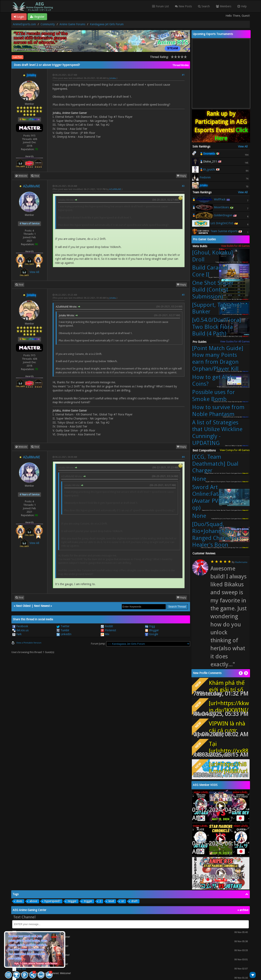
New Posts (183, 6)
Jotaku (113, 78)
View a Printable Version (29, 643)
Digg (150, 626)
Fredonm (205, 177)
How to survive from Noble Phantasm (218, 411)
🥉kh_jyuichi (207, 169)
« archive (243, 910)
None (199, 479)
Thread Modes (180, 65)
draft (134, 901)
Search (204, 6)
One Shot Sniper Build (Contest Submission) (213, 290)
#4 (183, 457)
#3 (183, 295)
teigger (72, 901)
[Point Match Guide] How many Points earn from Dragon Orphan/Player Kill (218, 358)
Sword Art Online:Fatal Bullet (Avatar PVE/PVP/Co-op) (218, 497)
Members (224, 6)
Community (48, 24)
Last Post (18, 57)
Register (37, 17)
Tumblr (63, 630)
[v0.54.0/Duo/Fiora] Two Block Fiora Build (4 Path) (217, 327)
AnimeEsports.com (24, 24)
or (123, 901)
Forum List (160, 6)
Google (152, 634)
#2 (183, 186)
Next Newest (42, 606)
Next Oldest (23, 606)
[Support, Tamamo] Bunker (217, 308)
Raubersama (241, 562)
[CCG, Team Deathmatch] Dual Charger (215, 464)
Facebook (20, 626)
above (33, 901)
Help (242, 6)
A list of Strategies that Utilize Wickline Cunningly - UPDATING (217, 433)
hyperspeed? (52, 901)
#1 (183, 75)
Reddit (107, 626)
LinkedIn (64, 634)
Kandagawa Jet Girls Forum (107, 24)
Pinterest (108, 630)
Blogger (152, 630)
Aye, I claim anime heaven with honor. (36, 963)
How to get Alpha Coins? (214, 381)
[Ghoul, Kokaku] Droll (212, 256)
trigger (88, 901)
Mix (105, 634)
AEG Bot (21, 969)
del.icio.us (20, 630)
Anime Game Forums (72, 24)
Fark (17, 634)
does (19, 901)
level (111, 901)
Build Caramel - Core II (212, 271)
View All (34, 272)
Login (19, 17)
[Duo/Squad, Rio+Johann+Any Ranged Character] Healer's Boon (216, 534)
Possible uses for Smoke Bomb (213, 396)
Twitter (63, 626)
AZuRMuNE (32, 186)
